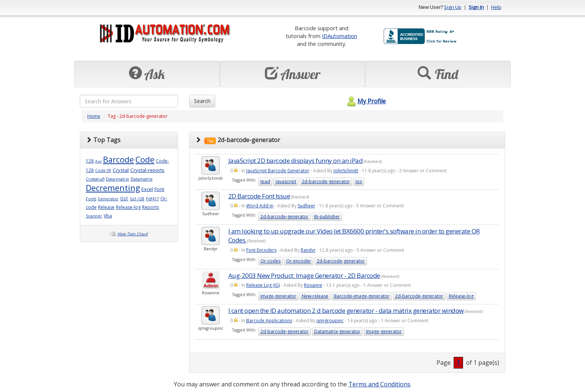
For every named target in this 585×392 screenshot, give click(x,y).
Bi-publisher (327, 217)
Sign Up (453, 7)
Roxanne (313, 285)
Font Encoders (261, 250)
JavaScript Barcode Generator (278, 171)
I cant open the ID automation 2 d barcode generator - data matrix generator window (346, 311)
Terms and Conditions (379, 384)
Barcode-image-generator (362, 296)
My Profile (365, 101)
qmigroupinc (330, 321)
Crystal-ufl (95, 179)
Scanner (94, 216)
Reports (151, 207)
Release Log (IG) (263, 285)
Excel (147, 189)
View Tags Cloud (132, 234)
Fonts (91, 199)
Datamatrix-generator (337, 331)
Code (145, 159)
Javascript (286, 181)
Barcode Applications (269, 321)
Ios (359, 181)
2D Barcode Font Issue (259, 196)
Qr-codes (270, 261)
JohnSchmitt (346, 171)
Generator (108, 199)
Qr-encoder (299, 261)
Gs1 (124, 199)
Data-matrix (118, 179)
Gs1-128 (137, 199)
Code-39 (103, 170)
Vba (108, 216)
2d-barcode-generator (326, 181)
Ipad (265, 181)
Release (106, 207)
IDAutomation (340, 36)
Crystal (121, 170)
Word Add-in (260, 206)
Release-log (128, 207)
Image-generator (278, 296)
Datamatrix (142, 179)
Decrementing (113, 188)
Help (496, 7)
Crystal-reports (147, 170)
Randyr (308, 250)
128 (90, 161)
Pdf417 (152, 199)
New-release (315, 296)
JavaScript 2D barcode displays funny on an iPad (296, 161)
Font (159, 189)
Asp (98, 161)
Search (202, 101)
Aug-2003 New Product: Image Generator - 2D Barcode (304, 275)
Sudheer (306, 206)
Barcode (118, 159)
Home (94, 116)
